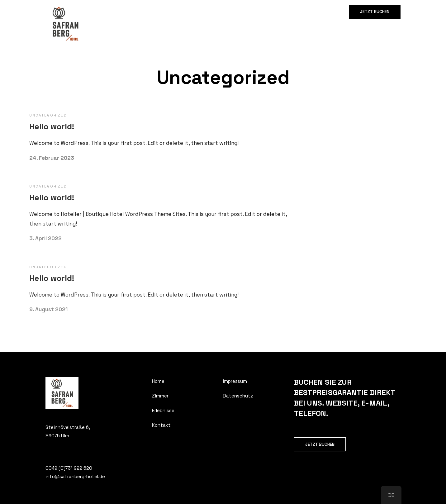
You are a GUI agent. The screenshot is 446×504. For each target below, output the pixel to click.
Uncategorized (48, 115)
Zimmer (129, 12)
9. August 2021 (48, 309)
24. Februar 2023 (52, 158)
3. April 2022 (45, 238)
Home (105, 12)
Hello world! (52, 126)
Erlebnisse (159, 12)
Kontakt (190, 12)
